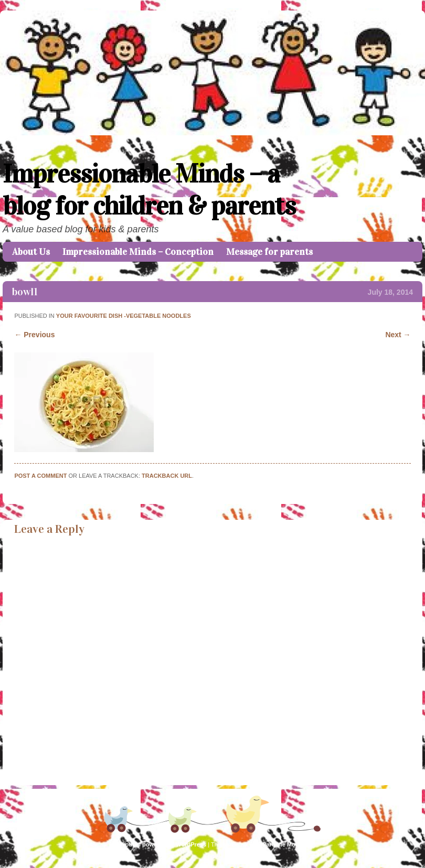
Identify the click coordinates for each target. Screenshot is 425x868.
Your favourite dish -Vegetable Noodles (124, 316)
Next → (398, 335)
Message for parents (269, 252)
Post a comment (40, 476)
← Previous (34, 335)
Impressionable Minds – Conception (138, 252)
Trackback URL (167, 476)
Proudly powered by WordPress (163, 844)
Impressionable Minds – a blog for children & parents (149, 190)
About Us (31, 252)
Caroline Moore (283, 844)
